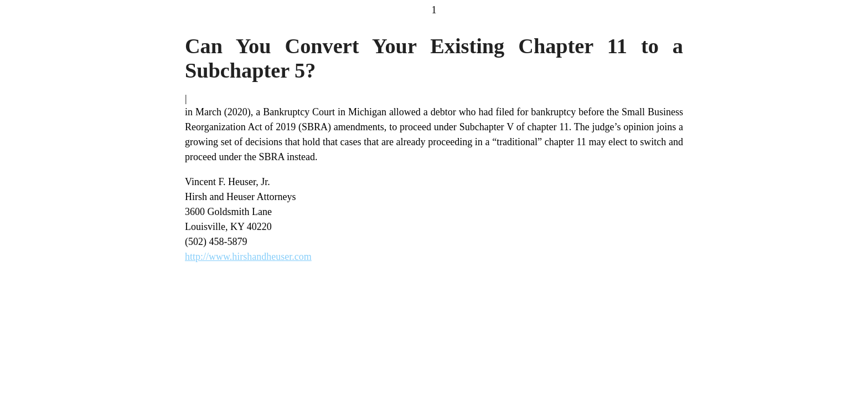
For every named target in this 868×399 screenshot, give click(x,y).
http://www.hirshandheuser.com (248, 257)
